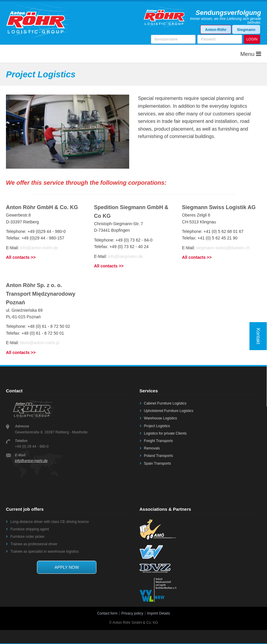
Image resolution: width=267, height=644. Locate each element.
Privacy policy (132, 612)
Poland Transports (159, 455)
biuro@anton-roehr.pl (40, 342)
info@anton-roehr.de (39, 247)
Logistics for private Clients (165, 433)
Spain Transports (158, 463)
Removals (152, 447)
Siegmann (246, 30)
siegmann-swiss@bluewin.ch (223, 247)
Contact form (107, 612)
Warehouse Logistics (161, 417)
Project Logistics (157, 425)
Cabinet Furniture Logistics (165, 402)
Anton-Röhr (216, 30)
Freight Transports (159, 440)
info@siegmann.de (125, 256)
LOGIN (252, 39)
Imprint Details (159, 612)
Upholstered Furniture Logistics (169, 410)
